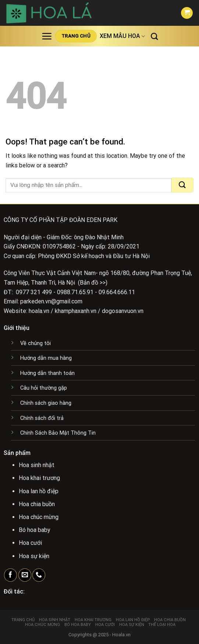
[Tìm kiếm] (154, 36)
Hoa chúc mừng (42, 625)
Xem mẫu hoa (122, 36)
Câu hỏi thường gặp (44, 388)
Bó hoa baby (78, 625)
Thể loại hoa (162, 625)
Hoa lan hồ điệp (133, 620)
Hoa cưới (105, 625)
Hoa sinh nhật (55, 620)
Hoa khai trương (93, 620)
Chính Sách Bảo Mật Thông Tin (58, 433)
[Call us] (39, 575)
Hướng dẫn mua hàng (46, 358)
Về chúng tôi (35, 343)
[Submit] (182, 185)
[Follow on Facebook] (10, 575)
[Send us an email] (25, 575)
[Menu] (47, 36)
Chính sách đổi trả (42, 418)
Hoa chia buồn (170, 620)
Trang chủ (23, 620)
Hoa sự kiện (132, 625)
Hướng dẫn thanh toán (47, 373)
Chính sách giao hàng (46, 403)
